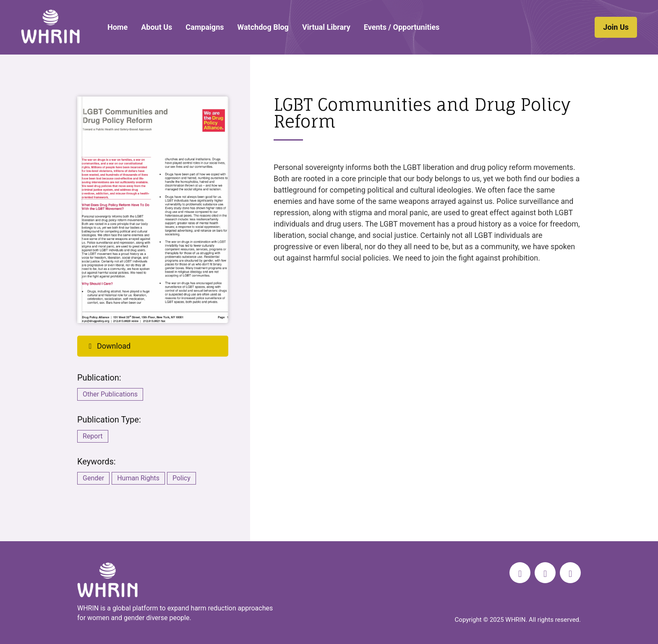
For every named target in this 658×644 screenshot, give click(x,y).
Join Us (616, 27)
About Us (157, 27)
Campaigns (205, 27)
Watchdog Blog (263, 27)
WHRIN (50, 26)
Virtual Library (326, 27)
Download (108, 346)
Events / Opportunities (402, 27)
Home (117, 27)
